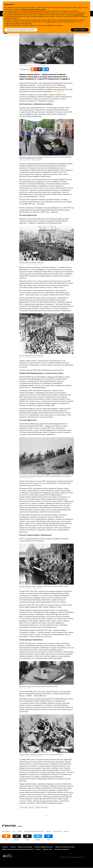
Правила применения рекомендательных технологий (18, 849)
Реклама (38, 849)
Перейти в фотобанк (38, 264)
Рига (14, 831)
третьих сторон (34, 11)
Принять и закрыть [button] (80, 30)
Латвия (20, 831)
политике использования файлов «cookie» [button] (34, 9)
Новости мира (24, 807)
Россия (66, 831)
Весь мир (32, 807)
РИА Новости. (58, 91)
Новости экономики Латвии (34, 831)
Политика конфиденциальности (44, 847)
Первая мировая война (42, 807)
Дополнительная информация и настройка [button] (21, 30)
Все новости (6, 831)
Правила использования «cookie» (65, 847)
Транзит (48, 831)
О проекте (5, 847)
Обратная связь (47, 849)
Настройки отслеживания (62, 849)
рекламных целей (78, 15)
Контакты (13, 847)
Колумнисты (57, 831)
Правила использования (25, 847)
